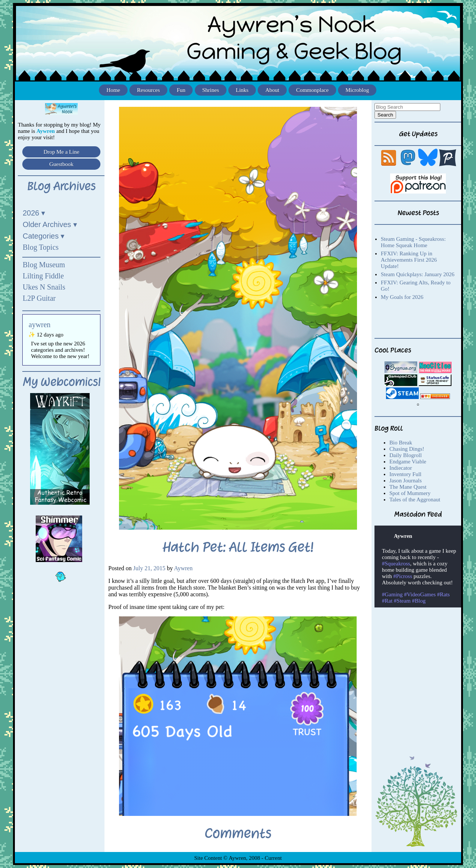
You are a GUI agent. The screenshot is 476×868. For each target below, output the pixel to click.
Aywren (183, 568)
